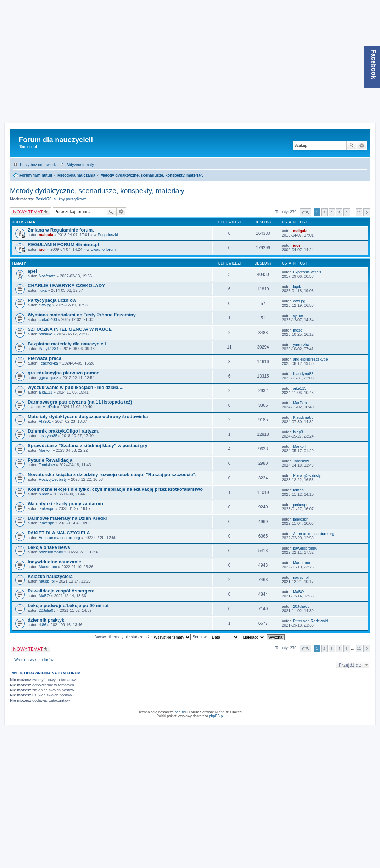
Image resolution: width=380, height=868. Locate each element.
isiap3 (298, 432)
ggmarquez (48, 378)
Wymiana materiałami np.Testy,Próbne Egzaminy (82, 315)
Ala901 (45, 421)
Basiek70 (43, 199)
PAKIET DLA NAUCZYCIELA (59, 533)
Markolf (45, 450)
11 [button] (359, 212)
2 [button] (324, 212)
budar (44, 494)
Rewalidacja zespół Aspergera (61, 591)
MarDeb (49, 407)
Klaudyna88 (303, 374)
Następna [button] (367, 212)
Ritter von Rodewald (310, 621)
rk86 (42, 625)
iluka (43, 290)
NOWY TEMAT (28, 212)
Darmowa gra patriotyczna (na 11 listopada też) (80, 402)
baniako (46, 334)
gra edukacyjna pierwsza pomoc (63, 373)
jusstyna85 (48, 436)
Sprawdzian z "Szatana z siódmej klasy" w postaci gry (88, 446)
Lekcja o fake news (49, 547)
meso (298, 330)
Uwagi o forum (103, 249)
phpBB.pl (216, 716)
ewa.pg (45, 305)
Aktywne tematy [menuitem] (80, 165)
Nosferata (47, 276)
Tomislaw (47, 465)
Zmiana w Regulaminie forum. (61, 230)
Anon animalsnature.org (59, 538)
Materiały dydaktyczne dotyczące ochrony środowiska (88, 416)
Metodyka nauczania (76, 175)
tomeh (298, 490)
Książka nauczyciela (50, 576)
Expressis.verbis (307, 272)
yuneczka (301, 345)
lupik (297, 286)
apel (32, 271)
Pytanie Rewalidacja (50, 460)
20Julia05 (47, 610)
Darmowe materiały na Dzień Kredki (67, 518)
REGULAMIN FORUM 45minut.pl (63, 244)
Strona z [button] (305, 212)
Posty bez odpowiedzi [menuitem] (39, 165)
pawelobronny (51, 552)
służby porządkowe (71, 199)
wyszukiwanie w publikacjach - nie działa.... (76, 387)
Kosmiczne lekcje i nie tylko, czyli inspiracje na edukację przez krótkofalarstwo (115, 489)
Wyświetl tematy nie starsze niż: (143, 637)
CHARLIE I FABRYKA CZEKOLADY (66, 286)
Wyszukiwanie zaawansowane (362, 145)
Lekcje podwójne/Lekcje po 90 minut (68, 605)
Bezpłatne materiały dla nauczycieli (67, 344)
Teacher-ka (48, 363)
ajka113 (46, 392)
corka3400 (48, 319)
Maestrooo (48, 567)
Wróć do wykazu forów (34, 660)
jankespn (46, 508)
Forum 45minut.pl (36, 175)
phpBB (180, 712)
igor (42, 249)
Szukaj (352, 145)
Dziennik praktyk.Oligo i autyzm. (63, 431)
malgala (46, 235)
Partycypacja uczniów (52, 300)
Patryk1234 (49, 349)
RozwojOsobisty (53, 479)
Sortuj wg (216, 637)
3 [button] (332, 212)
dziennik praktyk (46, 620)
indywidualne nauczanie (54, 562)
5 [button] (347, 212)
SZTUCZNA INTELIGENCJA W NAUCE (70, 329)
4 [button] (339, 212)
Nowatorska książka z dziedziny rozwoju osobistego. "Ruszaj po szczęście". (112, 475)
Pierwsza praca (44, 358)
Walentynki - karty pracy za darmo (65, 504)
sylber (298, 316)
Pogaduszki (108, 235)
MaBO (44, 596)
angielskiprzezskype (310, 359)
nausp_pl (47, 581)
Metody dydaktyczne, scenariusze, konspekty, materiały (152, 175)
